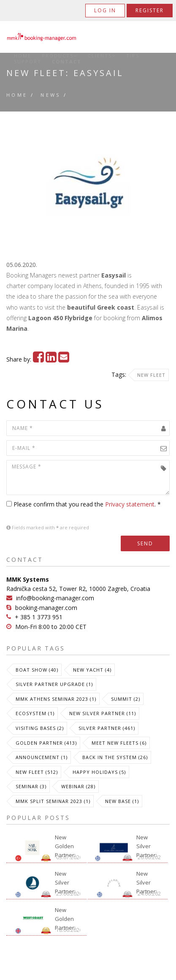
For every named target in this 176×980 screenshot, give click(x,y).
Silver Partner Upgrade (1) (54, 684)
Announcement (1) (42, 757)
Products (60, 56)
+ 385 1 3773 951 (39, 617)
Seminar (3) (31, 786)
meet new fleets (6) (119, 743)
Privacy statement (130, 504)
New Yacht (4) (92, 670)
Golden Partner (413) (46, 743)
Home (23, 56)
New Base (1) (122, 801)
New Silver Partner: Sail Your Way (66, 880)
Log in (105, 10)
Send (145, 543)
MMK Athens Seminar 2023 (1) (56, 699)
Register (150, 10)
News (51, 95)
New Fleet (151, 375)
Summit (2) (126, 699)
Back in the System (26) (115, 757)
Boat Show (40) (37, 670)
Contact (67, 62)
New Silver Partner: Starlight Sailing (147, 843)
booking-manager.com (46, 608)
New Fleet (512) (37, 772)
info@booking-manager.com (55, 598)
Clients (102, 56)
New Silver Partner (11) (103, 713)
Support (28, 62)
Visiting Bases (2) (40, 728)
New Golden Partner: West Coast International (67, 916)
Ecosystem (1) (35, 713)
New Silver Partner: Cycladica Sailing (148, 880)
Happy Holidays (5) (99, 772)
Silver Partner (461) (107, 728)
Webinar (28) (78, 786)
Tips (133, 56)
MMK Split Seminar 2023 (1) (53, 801)
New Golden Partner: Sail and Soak (65, 843)
